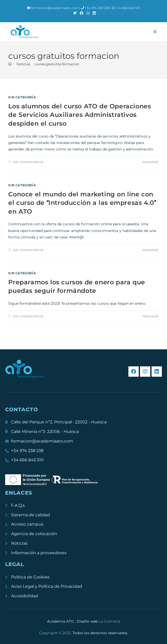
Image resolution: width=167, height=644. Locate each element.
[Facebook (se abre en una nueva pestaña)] (82, 13)
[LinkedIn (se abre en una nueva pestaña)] (93, 13)
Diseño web (98, 621)
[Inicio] (10, 64)
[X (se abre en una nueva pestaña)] (75, 13)
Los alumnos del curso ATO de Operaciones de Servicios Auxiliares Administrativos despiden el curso (80, 115)
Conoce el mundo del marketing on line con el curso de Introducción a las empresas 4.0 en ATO (82, 203)
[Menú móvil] (155, 32)
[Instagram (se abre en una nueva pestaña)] (88, 13)
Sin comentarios (28, 162)
